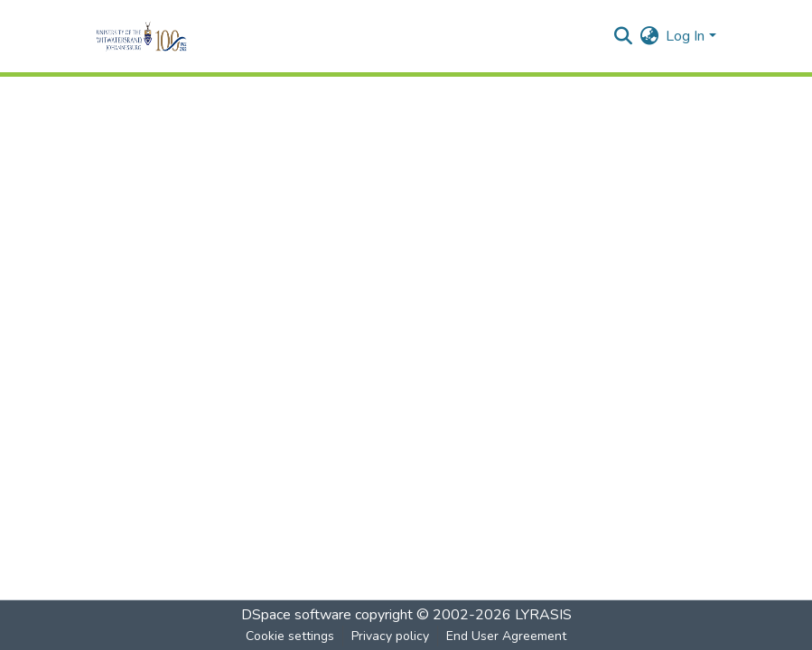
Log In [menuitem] (685, 36)
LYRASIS (543, 615)
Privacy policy (390, 636)
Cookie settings (290, 636)
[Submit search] (623, 36)
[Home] (167, 36)
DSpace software (296, 615)
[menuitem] (649, 36)
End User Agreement (506, 636)
